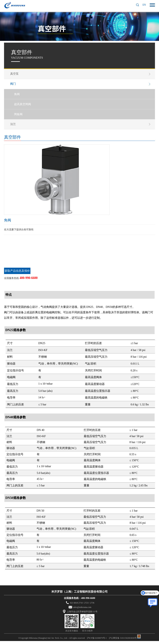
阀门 (14, 84)
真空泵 (15, 74)
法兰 (14, 127)
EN (144, 5)
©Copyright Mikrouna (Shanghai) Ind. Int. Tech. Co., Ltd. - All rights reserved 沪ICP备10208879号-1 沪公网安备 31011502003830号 (78, 641)
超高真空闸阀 (23, 106)
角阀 (18, 95)
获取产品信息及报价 (17, 274)
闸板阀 (19, 116)
